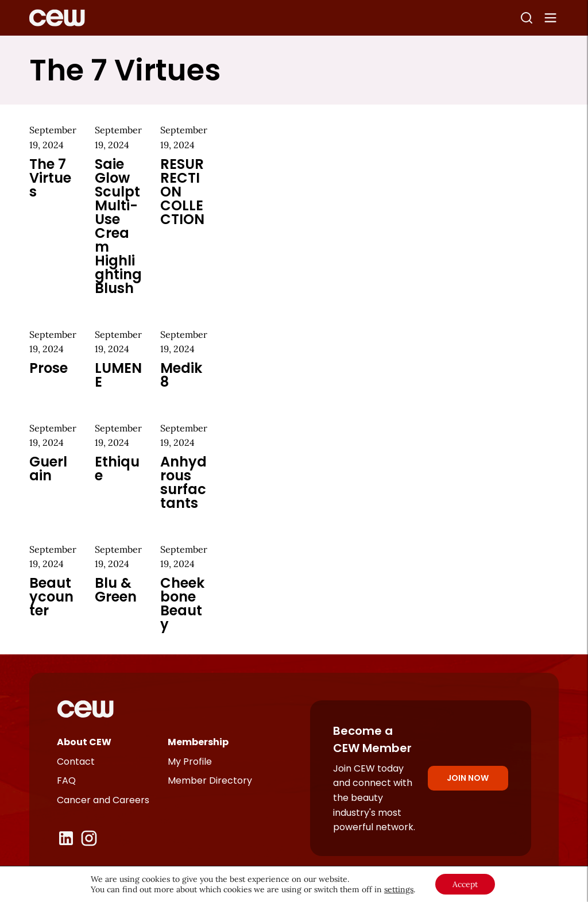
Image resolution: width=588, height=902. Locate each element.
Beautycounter (51, 597)
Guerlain (48, 469)
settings (399, 889)
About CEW (84, 742)
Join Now (468, 778)
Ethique (117, 469)
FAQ (66, 780)
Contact (76, 762)
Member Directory (210, 780)
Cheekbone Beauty (182, 604)
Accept (465, 884)
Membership (198, 742)
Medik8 (181, 375)
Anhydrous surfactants (183, 482)
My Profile (190, 762)
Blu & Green (116, 590)
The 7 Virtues (50, 178)
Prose (49, 368)
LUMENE (118, 375)
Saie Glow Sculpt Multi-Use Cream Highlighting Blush (118, 226)
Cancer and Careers (103, 800)
